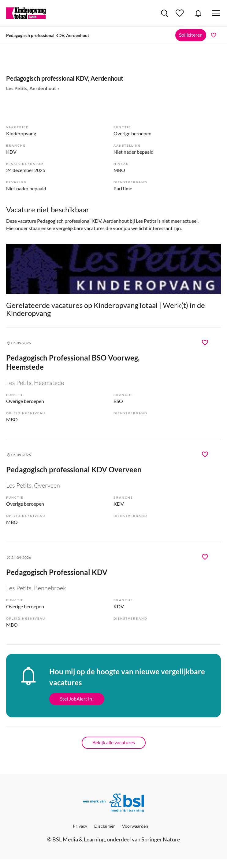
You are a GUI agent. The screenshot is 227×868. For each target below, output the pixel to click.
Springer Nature (161, 839)
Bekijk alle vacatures (114, 742)
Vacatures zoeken (164, 13)
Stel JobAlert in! (77, 699)
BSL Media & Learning (78, 839)
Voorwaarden (135, 826)
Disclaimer (105, 826)
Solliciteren (191, 35)
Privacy (80, 826)
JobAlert (198, 13)
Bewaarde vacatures (180, 13)
